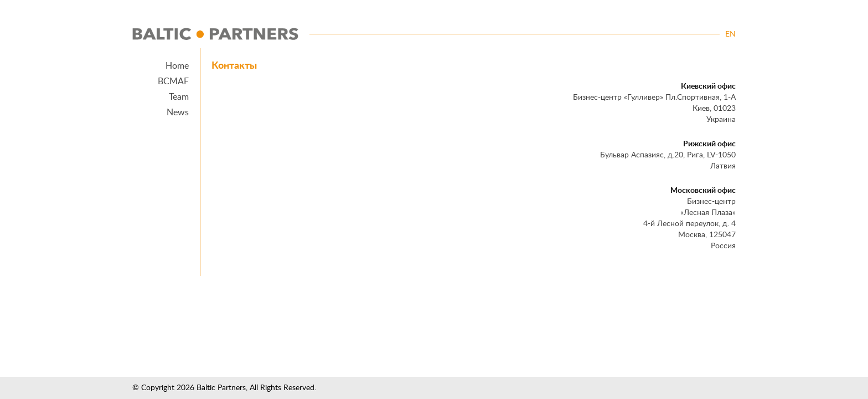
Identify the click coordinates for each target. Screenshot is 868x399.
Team (179, 97)
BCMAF (173, 81)
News (178, 112)
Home (177, 66)
